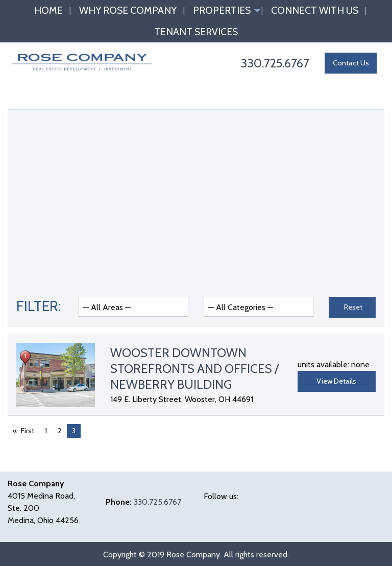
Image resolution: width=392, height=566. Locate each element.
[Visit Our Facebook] (212, 508)
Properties (222, 10)
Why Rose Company (128, 10)
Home (48, 10)
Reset (353, 307)
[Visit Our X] (228, 508)
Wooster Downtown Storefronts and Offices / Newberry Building (194, 369)
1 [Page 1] (46, 431)
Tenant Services (196, 32)
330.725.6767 (157, 502)
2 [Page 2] (59, 431)
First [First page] (28, 431)
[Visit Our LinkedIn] (244, 508)
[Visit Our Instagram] (261, 508)
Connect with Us (315, 10)
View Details (336, 381)
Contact (351, 63)
